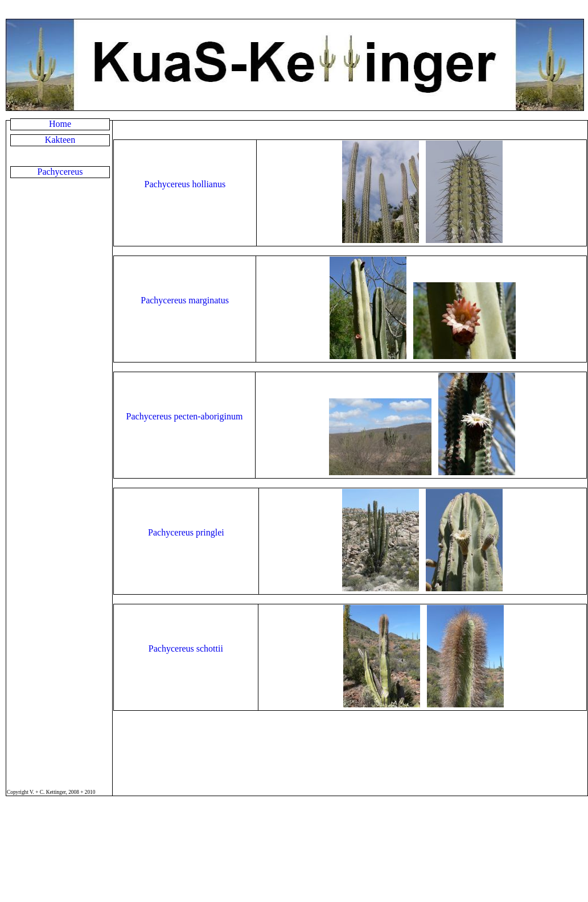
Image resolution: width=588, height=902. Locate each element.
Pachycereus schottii (186, 648)
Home (60, 124)
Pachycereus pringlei (186, 532)
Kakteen (60, 140)
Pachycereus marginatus (185, 300)
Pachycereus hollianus (185, 184)
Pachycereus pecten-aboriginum (185, 416)
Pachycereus (60, 172)
